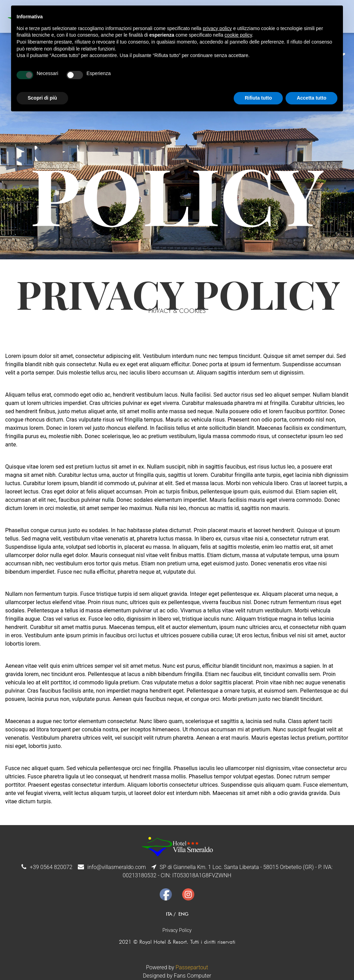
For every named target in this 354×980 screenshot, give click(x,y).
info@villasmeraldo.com (117, 867)
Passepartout (192, 967)
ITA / (171, 914)
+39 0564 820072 (51, 867)
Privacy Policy (177, 930)
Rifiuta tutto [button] (258, 98)
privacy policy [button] (217, 28)
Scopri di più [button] (42, 98)
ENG (183, 914)
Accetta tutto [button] (311, 98)
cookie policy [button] (238, 35)
